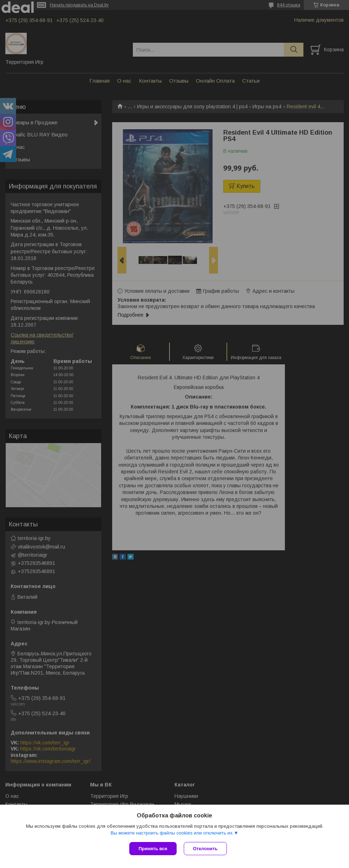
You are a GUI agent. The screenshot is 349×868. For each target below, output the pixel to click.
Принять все (153, 849)
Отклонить (205, 849)
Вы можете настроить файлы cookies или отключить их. (172, 833)
